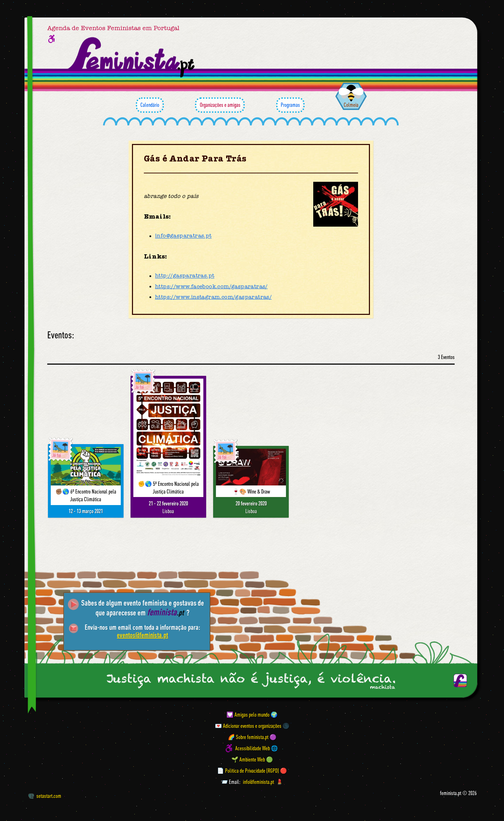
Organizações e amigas (220, 105)
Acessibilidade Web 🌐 (257, 748)
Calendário (150, 105)
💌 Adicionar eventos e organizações (248, 726)
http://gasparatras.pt (185, 276)
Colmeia (351, 105)
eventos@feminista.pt (142, 635)
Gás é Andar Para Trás (195, 159)
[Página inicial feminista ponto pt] (132, 57)
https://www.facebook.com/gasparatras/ (211, 287)
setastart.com (45, 796)
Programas (290, 105)
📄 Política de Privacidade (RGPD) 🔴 (252, 771)
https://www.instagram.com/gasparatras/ (213, 297)
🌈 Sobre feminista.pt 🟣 (252, 737)
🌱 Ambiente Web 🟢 (252, 759)
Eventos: (61, 335)
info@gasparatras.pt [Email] (183, 236)
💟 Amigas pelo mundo (248, 715)
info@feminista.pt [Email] (258, 782)
